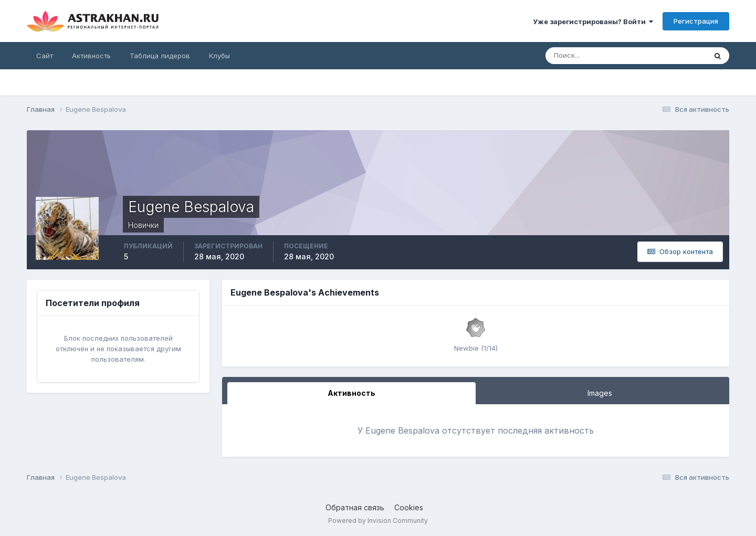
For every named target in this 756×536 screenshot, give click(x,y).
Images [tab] (600, 393)
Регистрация (696, 21)
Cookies (409, 507)
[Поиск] (592, 56)
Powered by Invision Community (378, 521)
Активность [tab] (351, 393)
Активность (91, 56)
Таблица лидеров (160, 56)
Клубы (219, 56)
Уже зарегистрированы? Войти (593, 22)
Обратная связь (355, 507)
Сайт (45, 56)
